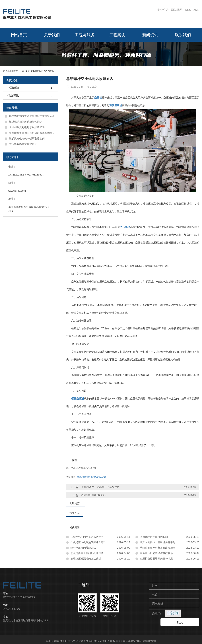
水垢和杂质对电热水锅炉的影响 (27, 127)
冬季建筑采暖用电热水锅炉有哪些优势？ (32, 133)
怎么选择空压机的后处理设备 (87, 553)
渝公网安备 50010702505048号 (93, 638)
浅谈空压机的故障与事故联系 (156, 553)
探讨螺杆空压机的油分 (94, 495)
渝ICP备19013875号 (65, 638)
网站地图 (177, 10)
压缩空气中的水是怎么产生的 (87, 537)
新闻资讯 (150, 35)
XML (196, 10)
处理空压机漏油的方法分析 (86, 559)
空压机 (82, 468)
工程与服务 (85, 35)
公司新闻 (13, 88)
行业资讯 (49, 71)
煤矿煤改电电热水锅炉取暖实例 (27, 139)
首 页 (25, 71)
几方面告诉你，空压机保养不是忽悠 (160, 542)
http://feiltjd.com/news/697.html (92, 477)
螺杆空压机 (72, 468)
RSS (188, 10)
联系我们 (183, 35)
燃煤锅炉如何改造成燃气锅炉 (26, 122)
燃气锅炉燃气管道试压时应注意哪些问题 (32, 116)
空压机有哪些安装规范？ (23, 144)
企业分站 (163, 10)
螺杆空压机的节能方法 (83, 548)
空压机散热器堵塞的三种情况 (156, 559)
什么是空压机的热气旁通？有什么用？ (92, 542)
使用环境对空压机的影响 (154, 537)
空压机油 (91, 468)
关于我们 (52, 35)
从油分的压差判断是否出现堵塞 (158, 548)
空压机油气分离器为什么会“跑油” (100, 487)
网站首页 (19, 35)
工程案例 (117, 35)
